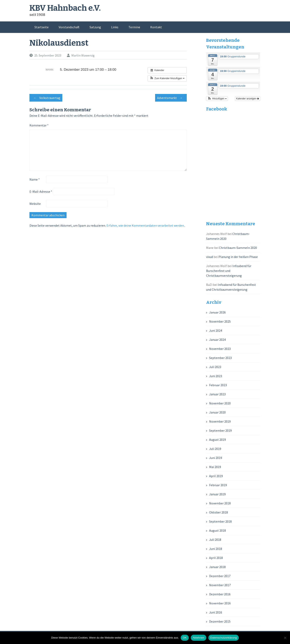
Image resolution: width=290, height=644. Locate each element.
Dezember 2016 (220, 594)
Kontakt (156, 27)
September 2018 (220, 521)
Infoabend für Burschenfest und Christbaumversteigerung (229, 271)
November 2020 (220, 403)
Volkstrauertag (46, 98)
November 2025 (220, 321)
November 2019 (220, 421)
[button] (167, 78)
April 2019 (216, 476)
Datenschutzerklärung (224, 638)
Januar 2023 (217, 394)
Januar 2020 (217, 412)
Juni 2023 (216, 376)
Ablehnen (199, 638)
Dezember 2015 (220, 621)
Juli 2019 (215, 449)
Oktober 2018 (219, 512)
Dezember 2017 (220, 576)
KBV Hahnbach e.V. (65, 8)
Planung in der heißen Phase (238, 257)
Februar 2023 (218, 385)
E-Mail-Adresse (41, 192)
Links (115, 27)
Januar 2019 (217, 494)
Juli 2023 (215, 367)
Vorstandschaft (69, 27)
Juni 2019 (216, 458)
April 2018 (216, 558)
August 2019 (217, 440)
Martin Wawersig (83, 55)
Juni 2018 (216, 549)
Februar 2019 (218, 485)
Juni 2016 (216, 612)
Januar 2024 (217, 340)
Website (35, 204)
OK (185, 638)
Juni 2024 (216, 330)
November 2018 (220, 503)
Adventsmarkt (171, 98)
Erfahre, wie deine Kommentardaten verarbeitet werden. (146, 225)
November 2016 (220, 603)
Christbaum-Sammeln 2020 (238, 248)
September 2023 (220, 358)
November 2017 (220, 585)
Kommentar (39, 125)
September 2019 (220, 430)
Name (35, 179)
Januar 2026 (217, 312)
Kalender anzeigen (248, 99)
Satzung (95, 27)
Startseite (42, 27)
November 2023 (220, 349)
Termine (134, 27)
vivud (210, 257)
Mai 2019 (215, 467)
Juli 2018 (215, 540)
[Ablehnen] (285, 638)
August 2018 (217, 530)
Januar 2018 (217, 567)
